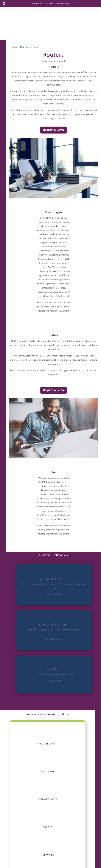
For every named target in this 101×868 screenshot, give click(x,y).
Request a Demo (54, 130)
